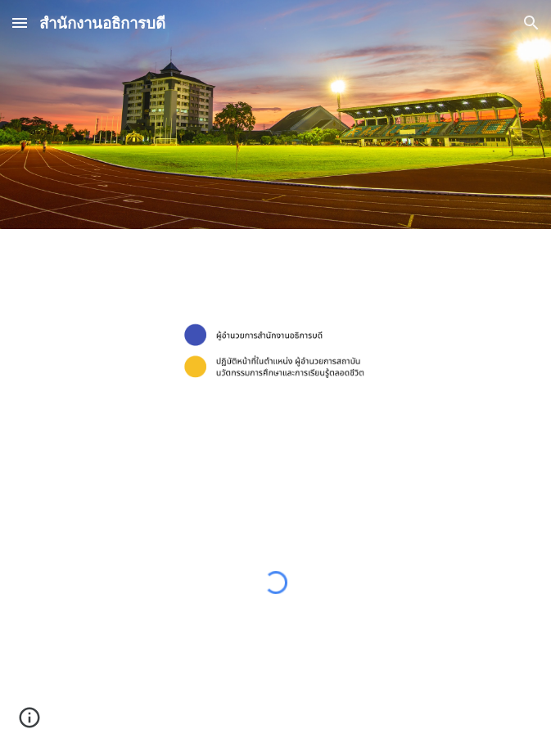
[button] (20, 22)
